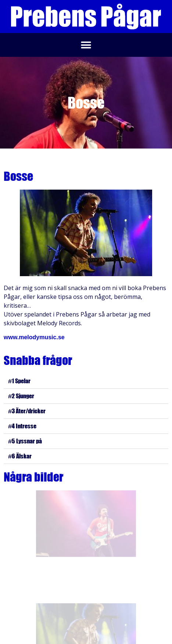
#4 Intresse (22, 426)
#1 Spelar (19, 381)
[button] (86, 45)
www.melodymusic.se (34, 337)
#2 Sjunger (21, 396)
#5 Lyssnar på (25, 441)
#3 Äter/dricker (27, 411)
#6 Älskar (20, 456)
